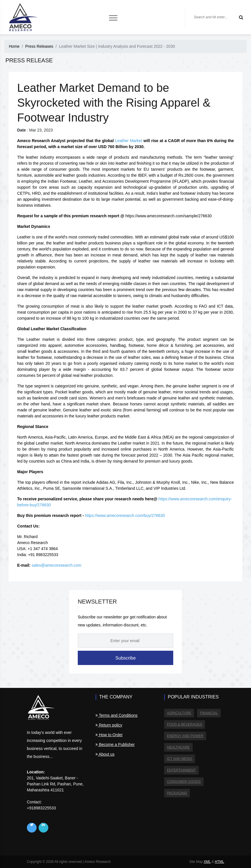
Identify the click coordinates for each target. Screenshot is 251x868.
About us (105, 754)
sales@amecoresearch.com (57, 565)
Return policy (109, 725)
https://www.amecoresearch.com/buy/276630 (125, 515)
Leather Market (129, 141)
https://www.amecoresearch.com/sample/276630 (169, 216)
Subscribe (125, 658)
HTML (219, 862)
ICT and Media (180, 759)
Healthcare (178, 747)
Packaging (177, 793)
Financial (209, 713)
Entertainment (181, 770)
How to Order (109, 735)
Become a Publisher (115, 744)
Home (14, 46)
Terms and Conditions (116, 715)
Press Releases (39, 46)
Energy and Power (185, 736)
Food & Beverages (185, 724)
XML (207, 862)
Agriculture (179, 713)
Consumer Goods (184, 782)
